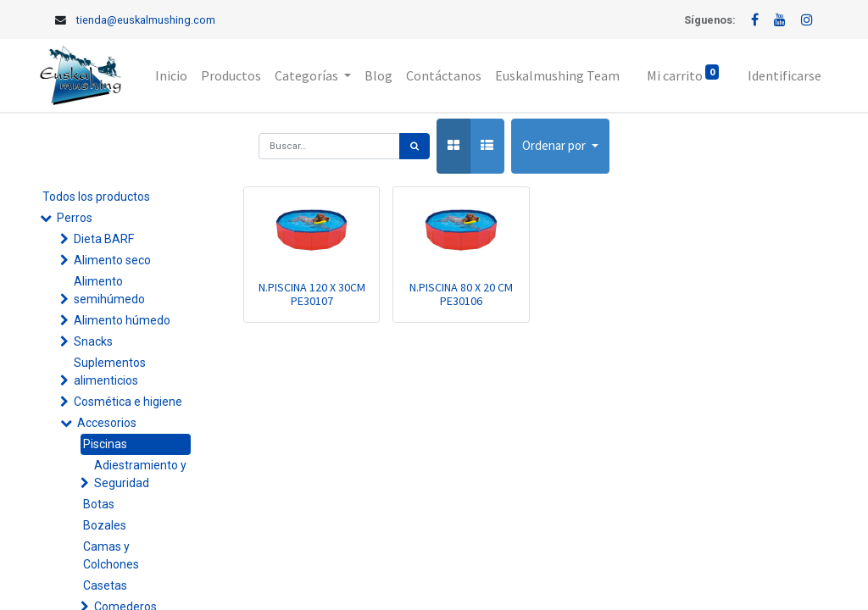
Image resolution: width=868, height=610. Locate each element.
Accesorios (107, 423)
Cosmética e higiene (128, 402)
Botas (99, 504)
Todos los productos (96, 197)
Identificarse (785, 75)
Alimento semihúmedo (109, 290)
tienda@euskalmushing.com (146, 20)
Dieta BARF (104, 239)
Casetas (105, 585)
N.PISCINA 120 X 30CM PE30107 (312, 294)
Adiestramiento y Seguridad (140, 474)
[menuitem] (171, 75)
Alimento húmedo (122, 320)
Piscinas (105, 444)
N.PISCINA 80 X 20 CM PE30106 (461, 294)
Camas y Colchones (111, 555)
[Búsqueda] (415, 146)
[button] (560, 146)
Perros (75, 218)
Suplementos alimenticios (110, 372)
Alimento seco (112, 260)
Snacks (93, 341)
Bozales (105, 525)
